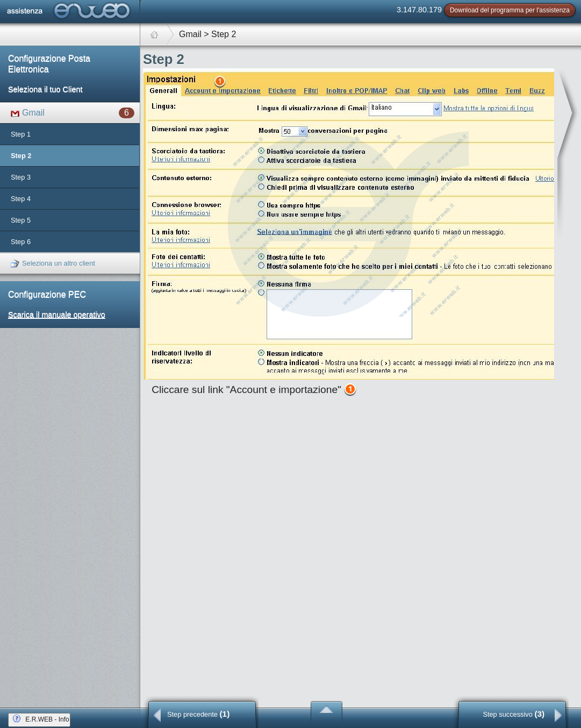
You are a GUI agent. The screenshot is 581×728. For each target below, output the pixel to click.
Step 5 (21, 220)
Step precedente (198, 714)
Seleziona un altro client (53, 264)
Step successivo (514, 714)
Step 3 (21, 177)
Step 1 (21, 134)
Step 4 (21, 199)
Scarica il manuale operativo (57, 315)
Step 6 (21, 242)
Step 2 (21, 156)
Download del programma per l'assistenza (510, 10)
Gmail (73, 113)
